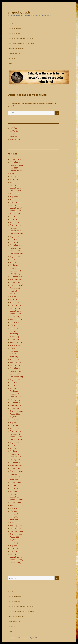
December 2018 (16, 231)
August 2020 (15, 194)
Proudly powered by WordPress (29, 638)
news (10, 63)
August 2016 (15, 288)
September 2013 (16, 377)
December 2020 (16, 188)
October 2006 (15, 503)
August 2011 (15, 443)
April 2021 (14, 179)
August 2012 (15, 414)
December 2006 (16, 497)
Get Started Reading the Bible (22, 43)
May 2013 (14, 388)
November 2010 (16, 465)
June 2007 (14, 488)
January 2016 (15, 308)
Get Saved (12, 58)
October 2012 (15, 408)
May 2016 (14, 297)
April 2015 (14, 334)
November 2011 (16, 437)
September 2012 (16, 411)
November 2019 (16, 211)
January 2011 (15, 460)
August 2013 (15, 380)
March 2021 (15, 182)
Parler (12, 134)
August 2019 (15, 214)
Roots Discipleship (17, 48)
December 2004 (16, 557)
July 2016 (14, 291)
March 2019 (15, 222)
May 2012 (14, 422)
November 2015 (16, 314)
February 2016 (16, 305)
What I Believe (15, 28)
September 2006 (17, 505)
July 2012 (13, 417)
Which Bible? (15, 33)
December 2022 (16, 171)
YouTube (13, 137)
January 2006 (15, 528)
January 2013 (15, 400)
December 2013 (16, 368)
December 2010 (16, 463)
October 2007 (15, 483)
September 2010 (16, 471)
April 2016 (14, 299)
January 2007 (15, 494)
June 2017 (14, 259)
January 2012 (15, 434)
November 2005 (16, 531)
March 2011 (14, 454)
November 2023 (16, 165)
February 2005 (16, 551)
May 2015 (14, 331)
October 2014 (15, 340)
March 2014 (15, 360)
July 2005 (14, 540)
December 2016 (16, 277)
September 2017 (16, 254)
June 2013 (14, 385)
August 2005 (15, 537)
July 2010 (13, 474)
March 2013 (14, 394)
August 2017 (15, 257)
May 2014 (14, 354)
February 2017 (15, 271)
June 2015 (14, 328)
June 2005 (14, 543)
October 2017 (15, 251)
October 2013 (15, 374)
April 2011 (14, 451)
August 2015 (15, 322)
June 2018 (14, 242)
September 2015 (16, 319)
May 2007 (14, 491)
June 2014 (14, 351)
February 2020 (16, 202)
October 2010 (15, 468)
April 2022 (14, 174)
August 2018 (15, 237)
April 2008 (14, 480)
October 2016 (15, 282)
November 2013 (16, 371)
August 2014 (15, 345)
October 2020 (15, 191)
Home (10, 23)
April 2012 (14, 425)
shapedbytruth (19, 12)
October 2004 (15, 563)
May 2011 (14, 448)
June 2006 (14, 514)
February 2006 (16, 525)
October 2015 (15, 317)
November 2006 (16, 500)
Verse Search (14, 53)
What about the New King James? (23, 38)
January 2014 (15, 365)
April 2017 (14, 265)
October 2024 (15, 159)
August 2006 (15, 508)
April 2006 (14, 520)
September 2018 (16, 234)
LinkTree (14, 128)
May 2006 (14, 517)
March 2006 (15, 523)
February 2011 (15, 457)
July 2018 (13, 239)
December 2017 (16, 245)
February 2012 (16, 431)
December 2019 (16, 208)
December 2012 (16, 402)
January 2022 (15, 176)
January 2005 (15, 554)
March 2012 (15, 428)
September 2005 (17, 534)
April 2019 (14, 219)
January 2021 (15, 185)
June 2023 (14, 168)
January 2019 (15, 228)
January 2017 (15, 274)
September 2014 (16, 342)
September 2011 (16, 440)
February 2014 (16, 362)
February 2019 (16, 225)
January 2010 (15, 477)
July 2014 (13, 348)
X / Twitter (14, 131)
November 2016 (16, 279)
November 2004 (16, 560)
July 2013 (13, 382)
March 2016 (15, 302)
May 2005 (14, 546)
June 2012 (14, 420)
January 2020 (15, 205)
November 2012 (16, 405)
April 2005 (14, 548)
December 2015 (16, 311)
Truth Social (15, 140)
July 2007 (14, 485)
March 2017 (14, 268)
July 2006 (14, 511)
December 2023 (16, 162)
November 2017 (16, 248)
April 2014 (14, 357)
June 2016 (14, 294)
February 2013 (15, 397)
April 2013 (14, 391)
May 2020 (14, 196)
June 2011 (14, 445)
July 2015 (13, 325)
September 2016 (16, 285)
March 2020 (15, 199)
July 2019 (14, 217)
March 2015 (15, 337)
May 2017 (14, 262)
